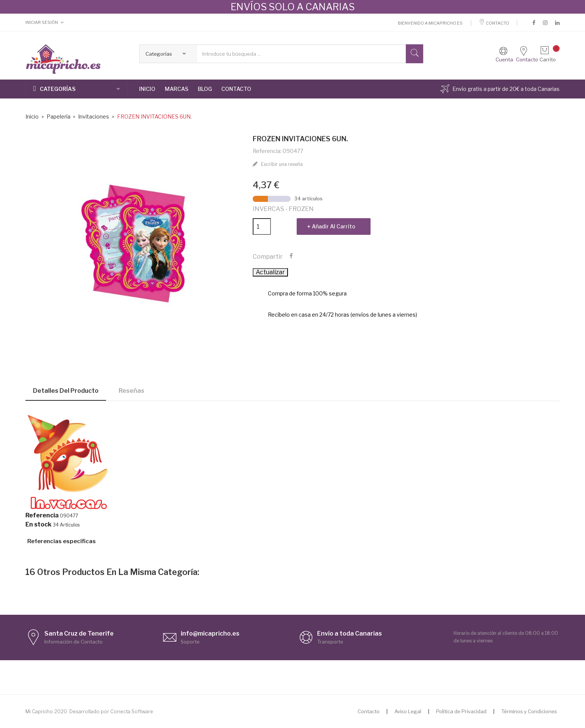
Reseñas (131, 391)
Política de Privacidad (461, 711)
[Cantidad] (262, 227)
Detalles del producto (66, 391)
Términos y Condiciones (529, 711)
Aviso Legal (408, 711)
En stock (38, 525)
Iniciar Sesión (42, 22)
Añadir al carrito (334, 226)
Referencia (42, 516)
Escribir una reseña (281, 164)
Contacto (494, 23)
